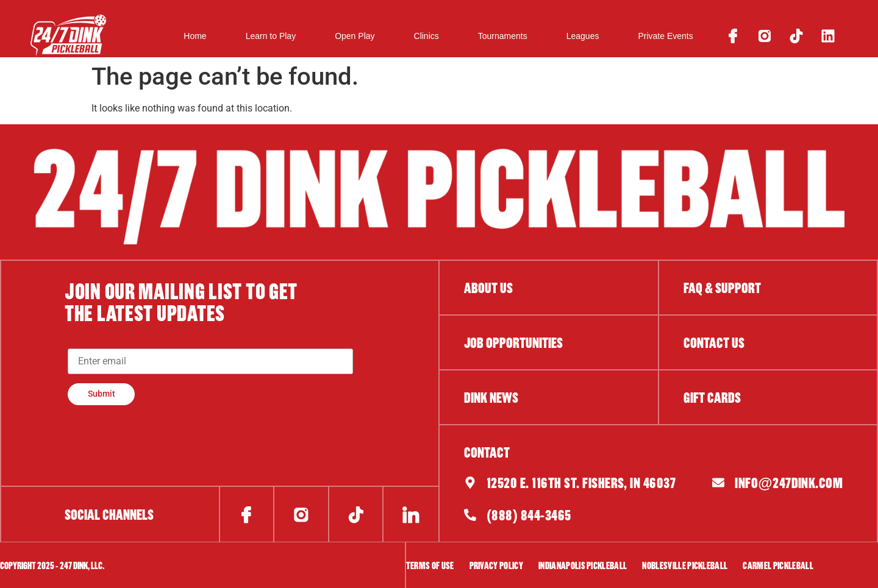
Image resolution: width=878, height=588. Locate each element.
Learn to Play (271, 36)
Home (195, 36)
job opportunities (513, 342)
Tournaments (503, 36)
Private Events (665, 36)
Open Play (355, 36)
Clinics (427, 36)
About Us (488, 288)
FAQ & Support (722, 288)
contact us (714, 342)
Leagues (583, 36)
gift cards (712, 397)
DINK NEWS (491, 397)
